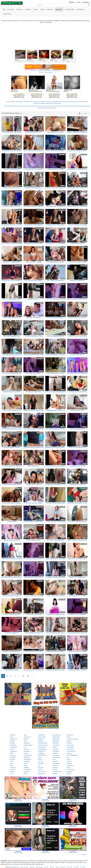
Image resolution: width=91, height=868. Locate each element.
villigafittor (27, 743)
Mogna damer (46, 108)
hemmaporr (56, 763)
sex (68, 757)
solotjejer (27, 751)
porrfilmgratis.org (14, 867)
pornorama (56, 755)
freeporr (55, 766)
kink (54, 759)
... (19, 676)
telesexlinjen (42, 737)
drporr (40, 757)
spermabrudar (71, 751)
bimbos (40, 770)
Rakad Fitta (59, 106)
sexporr (55, 747)
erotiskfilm (56, 751)
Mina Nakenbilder (65, 102)
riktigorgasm (28, 759)
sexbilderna (14, 739)
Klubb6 (47, 103)
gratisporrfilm (42, 755)
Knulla (77, 106)
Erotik (48, 106)
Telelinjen (13, 102)
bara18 (69, 774)
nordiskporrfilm (43, 743)
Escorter (37, 106)
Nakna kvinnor (20, 106)
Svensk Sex (66, 106)
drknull (26, 739)
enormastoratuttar (72, 755)
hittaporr (41, 741)
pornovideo (42, 774)
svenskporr (70, 747)
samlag (69, 753)
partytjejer (13, 745)
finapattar (70, 772)
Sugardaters (83, 106)
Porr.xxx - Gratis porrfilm (46, 72)
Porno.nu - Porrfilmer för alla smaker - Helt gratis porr (45, 71)
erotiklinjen (41, 753)
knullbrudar (13, 751)
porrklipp (13, 757)
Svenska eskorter (84, 102)
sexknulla (55, 749)
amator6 (55, 753)
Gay (79, 2)
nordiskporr (14, 747)
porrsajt (40, 761)
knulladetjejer (42, 749)
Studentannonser (29, 106)
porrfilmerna (71, 770)
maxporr (69, 763)
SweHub (13, 735)
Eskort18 (51, 103)
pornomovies (57, 757)
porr (25, 747)
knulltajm (27, 772)
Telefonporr (57, 102)
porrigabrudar (57, 772)
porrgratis (27, 761)
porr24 (69, 741)
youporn (13, 770)
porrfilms (69, 743)
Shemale (85, 2)
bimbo (26, 766)
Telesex (32, 102)
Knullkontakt (43, 106)
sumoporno (70, 749)
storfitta (26, 749)
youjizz (12, 772)
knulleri (12, 749)
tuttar (68, 737)
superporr (56, 743)
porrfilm (12, 741)
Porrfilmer (73, 106)
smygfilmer (41, 735)
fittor (25, 735)
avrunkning (70, 745)
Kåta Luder (8, 106)
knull (11, 753)
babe (12, 766)
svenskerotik (28, 755)
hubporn (55, 761)
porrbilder (41, 763)
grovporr (13, 759)
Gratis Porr (53, 106)
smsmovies (56, 745)
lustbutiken (70, 766)
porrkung (13, 755)
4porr (25, 741)
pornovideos (42, 772)
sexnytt (26, 753)
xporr (12, 774)
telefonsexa (56, 739)
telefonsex (70, 735)
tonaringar (56, 741)
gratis (68, 759)
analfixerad (56, 737)
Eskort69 (13, 106)
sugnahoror (27, 737)
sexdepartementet (72, 739)
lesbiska (26, 768)
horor (12, 737)
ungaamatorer (28, 745)
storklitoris (27, 757)
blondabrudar (57, 735)
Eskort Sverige (74, 102)
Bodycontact (58, 103)
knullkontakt (42, 747)
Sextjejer (36, 103)
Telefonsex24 (50, 102)
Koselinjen (43, 102)
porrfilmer (41, 739)
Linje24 (8, 102)
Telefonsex (27, 102)
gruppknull (41, 751)
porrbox (55, 770)
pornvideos (27, 770)
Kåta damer (53, 108)
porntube (41, 768)
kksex (26, 774)
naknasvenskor (43, 745)
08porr (40, 759)
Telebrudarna (20, 102)
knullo (26, 763)
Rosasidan (42, 103)
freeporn (55, 768)
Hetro (73, 2)
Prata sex (37, 102)
